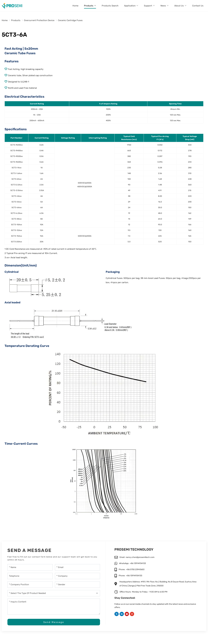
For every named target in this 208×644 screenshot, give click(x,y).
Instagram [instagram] (132, 614)
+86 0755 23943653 (135, 569)
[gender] (78, 585)
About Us (179, 6)
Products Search (110, 6)
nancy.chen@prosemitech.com (140, 557)
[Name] (30, 567)
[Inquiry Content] (54, 607)
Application (130, 6)
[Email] (78, 567)
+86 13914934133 (138, 563)
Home (75, 6)
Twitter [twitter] (117, 614)
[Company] (78, 576)
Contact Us (198, 6)
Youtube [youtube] (127, 614)
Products (89, 6)
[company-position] (30, 585)
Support (148, 6)
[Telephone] (30, 576)
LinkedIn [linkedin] (122, 614)
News (163, 6)
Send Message (54, 622)
